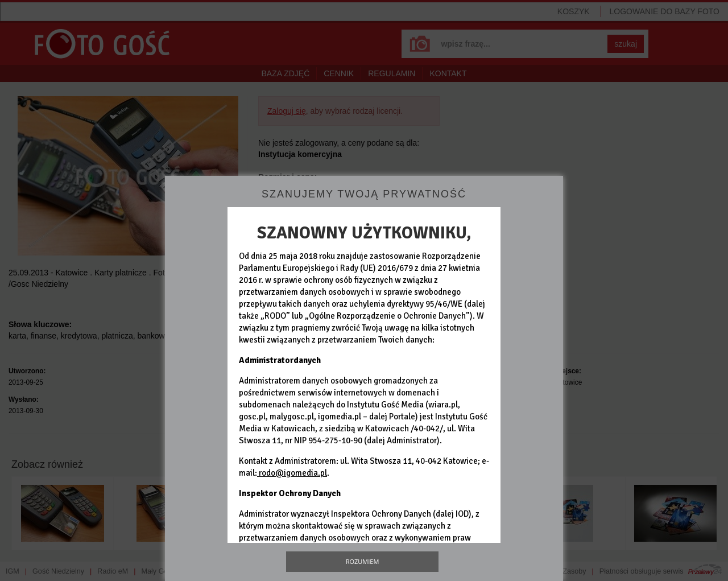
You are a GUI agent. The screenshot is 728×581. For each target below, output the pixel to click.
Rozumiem (363, 561)
